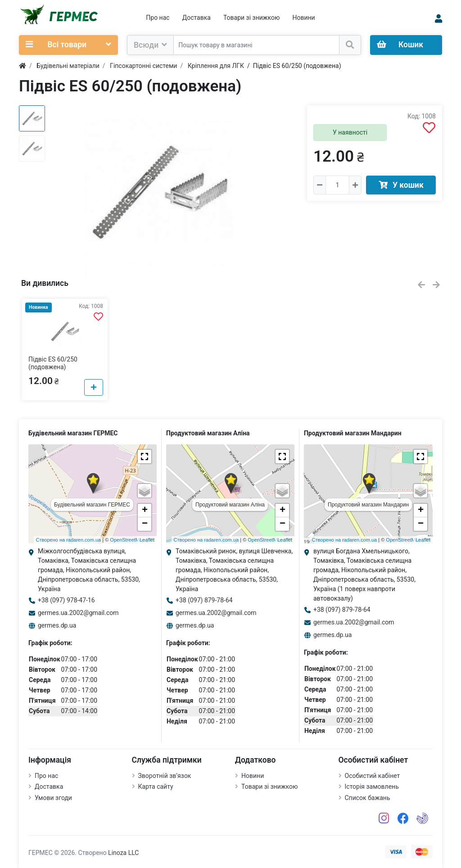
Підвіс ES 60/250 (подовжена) (53, 363)
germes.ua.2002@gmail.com (78, 613)
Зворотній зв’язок (165, 776)
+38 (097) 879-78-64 (204, 600)
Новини (303, 18)
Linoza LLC (123, 853)
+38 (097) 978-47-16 (66, 600)
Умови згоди (53, 798)
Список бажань (368, 798)
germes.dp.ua (57, 625)
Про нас (158, 18)
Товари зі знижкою (252, 18)
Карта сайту (156, 787)
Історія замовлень (372, 787)
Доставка (197, 18)
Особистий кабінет (373, 776)
